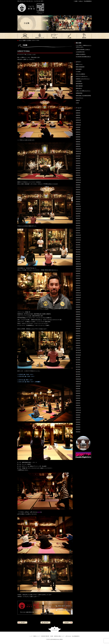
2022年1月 (78, 233)
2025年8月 (78, 130)
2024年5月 (78, 166)
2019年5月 (78, 309)
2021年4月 (78, 254)
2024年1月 (78, 175)
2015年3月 (78, 429)
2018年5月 (78, 338)
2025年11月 (78, 122)
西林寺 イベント (79, 64)
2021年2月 (78, 259)
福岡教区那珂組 (79, 93)
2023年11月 (78, 180)
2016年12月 (78, 379)
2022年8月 (78, 216)
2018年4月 (78, 341)
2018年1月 (78, 348)
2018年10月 (78, 326)
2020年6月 (78, 278)
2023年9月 (78, 185)
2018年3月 (78, 343)
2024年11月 (78, 151)
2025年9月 (78, 127)
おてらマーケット (80, 98)
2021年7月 (78, 247)
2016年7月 (78, 391)
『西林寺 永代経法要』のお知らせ (83, 49)
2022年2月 (78, 230)
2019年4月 (78, 312)
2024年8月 (78, 158)
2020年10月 (78, 269)
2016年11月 (78, 381)
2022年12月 (78, 206)
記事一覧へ (45, 623)
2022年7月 (78, 218)
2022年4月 (78, 226)
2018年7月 (78, 333)
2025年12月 (78, 120)
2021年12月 (78, 235)
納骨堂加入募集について (84, 36)
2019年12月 (78, 293)
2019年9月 (78, 300)
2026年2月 (78, 115)
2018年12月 (78, 321)
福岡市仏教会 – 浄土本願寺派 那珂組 (83, 96)
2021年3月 (78, 257)
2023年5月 (78, 194)
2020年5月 (78, 281)
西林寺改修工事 (79, 84)
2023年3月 (78, 199)
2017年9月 (78, 357)
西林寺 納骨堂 (79, 69)
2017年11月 (78, 353)
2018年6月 (78, 336)
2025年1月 (78, 146)
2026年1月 (78, 118)
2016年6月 (78, 393)
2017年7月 (78, 362)
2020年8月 (78, 273)
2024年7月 (78, 161)
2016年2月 (78, 403)
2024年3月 (78, 170)
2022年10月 (78, 211)
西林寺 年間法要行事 (80, 67)
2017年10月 (78, 355)
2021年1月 (78, 261)
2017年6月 (78, 365)
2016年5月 (78, 396)
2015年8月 (78, 417)
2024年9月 (78, 156)
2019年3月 (78, 314)
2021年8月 (78, 245)
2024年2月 (78, 173)
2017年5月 (78, 367)
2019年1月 (78, 319)
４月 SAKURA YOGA (80, 52)
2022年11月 (78, 209)
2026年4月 (78, 110)
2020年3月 (78, 285)
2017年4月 (78, 369)
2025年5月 (78, 137)
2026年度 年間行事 (54, 36)
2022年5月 (78, 223)
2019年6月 (78, 307)
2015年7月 (78, 420)
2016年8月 (78, 389)
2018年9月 (78, 329)
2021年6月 (78, 249)
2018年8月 (78, 331)
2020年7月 (78, 276)
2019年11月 (78, 295)
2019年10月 (78, 297)
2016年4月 (78, 398)
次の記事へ (68, 623)
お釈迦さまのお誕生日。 (81, 54)
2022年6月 (78, 221)
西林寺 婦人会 (79, 88)
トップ (25, 36)
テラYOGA (29, 40)
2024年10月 (78, 154)
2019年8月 (78, 302)
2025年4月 (78, 139)
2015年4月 (78, 427)
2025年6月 (78, 134)
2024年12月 (78, 149)
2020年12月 (78, 264)
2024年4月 (78, 168)
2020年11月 (78, 266)
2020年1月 (78, 290)
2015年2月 (78, 432)
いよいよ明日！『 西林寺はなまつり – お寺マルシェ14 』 (84, 46)
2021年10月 (78, 240)
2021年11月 (78, 238)
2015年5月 (78, 424)
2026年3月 (78, 113)
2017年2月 (78, 374)
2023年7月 (78, 190)
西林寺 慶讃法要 (79, 86)
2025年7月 (78, 132)
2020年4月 (78, 283)
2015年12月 (78, 408)
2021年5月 (78, 252)
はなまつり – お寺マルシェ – (82, 76)
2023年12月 (78, 178)
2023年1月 (78, 204)
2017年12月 (78, 350)
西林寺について (40, 36)
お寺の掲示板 (79, 81)
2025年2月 (78, 144)
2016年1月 (78, 405)
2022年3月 (78, 228)
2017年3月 (78, 372)
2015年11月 (78, 410)
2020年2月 (78, 288)
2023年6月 (78, 192)
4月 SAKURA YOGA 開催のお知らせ (83, 57)
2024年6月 (78, 163)
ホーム (20, 40)
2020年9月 (78, 271)
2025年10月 (78, 125)
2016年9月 (78, 386)
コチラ (39, 512)
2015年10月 (78, 412)
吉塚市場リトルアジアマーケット (83, 79)
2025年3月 (78, 142)
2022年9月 (78, 214)
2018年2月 (78, 345)
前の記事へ (22, 623)
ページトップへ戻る (55, 629)
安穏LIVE (78, 100)
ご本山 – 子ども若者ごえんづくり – (83, 91)
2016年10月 (78, 384)
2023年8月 (78, 187)
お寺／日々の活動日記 (80, 74)
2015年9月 (78, 415)
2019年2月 (78, 317)
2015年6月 (78, 422)
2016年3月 (78, 400)
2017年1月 (78, 377)
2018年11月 (78, 324)
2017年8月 (78, 360)
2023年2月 (78, 202)
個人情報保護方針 (88, 1)
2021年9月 (78, 242)
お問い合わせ (68, 636)
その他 (34, 54)
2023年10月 (78, 182)
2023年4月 (78, 197)
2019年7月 (78, 305)
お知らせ (81, 1)
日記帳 (76, 1)
